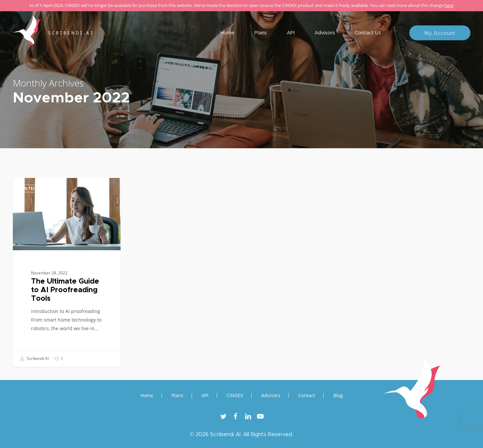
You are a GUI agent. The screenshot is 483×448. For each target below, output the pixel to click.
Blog (338, 396)
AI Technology (40, 188)
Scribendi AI (34, 359)
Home (147, 396)
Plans (177, 396)
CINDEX (235, 396)
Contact (307, 396)
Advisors (271, 396)
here (449, 5)
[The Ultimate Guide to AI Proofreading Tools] (67, 272)
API (205, 396)
